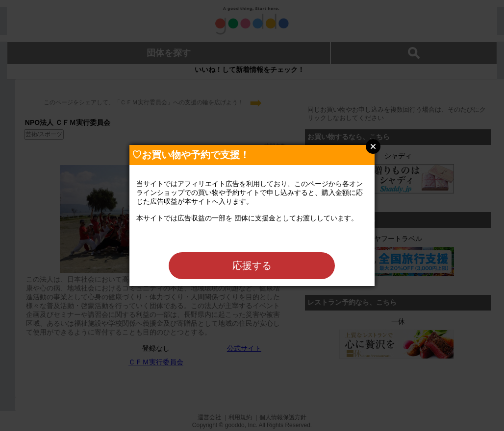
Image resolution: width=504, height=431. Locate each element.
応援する (252, 265)
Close (373, 146)
